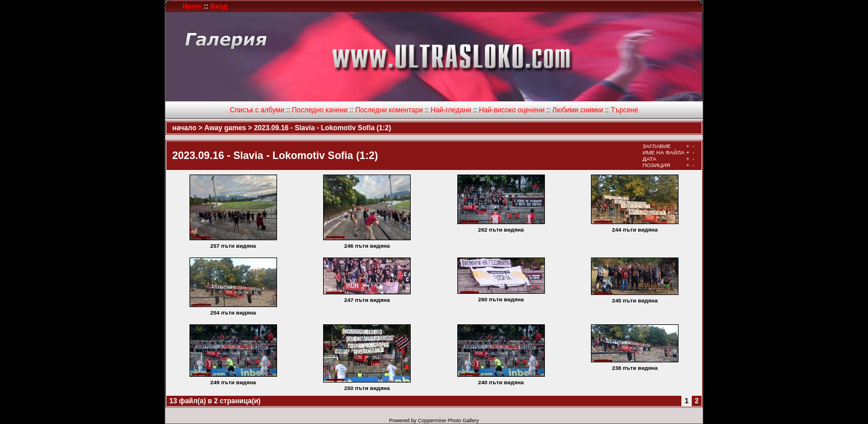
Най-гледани (451, 110)
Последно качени (320, 110)
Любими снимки (578, 110)
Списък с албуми (257, 110)
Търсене (624, 110)
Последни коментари (389, 110)
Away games (225, 128)
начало (184, 128)
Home (192, 6)
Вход (219, 6)
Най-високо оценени (511, 110)
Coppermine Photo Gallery (448, 421)
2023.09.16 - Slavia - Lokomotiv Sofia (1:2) (323, 128)
